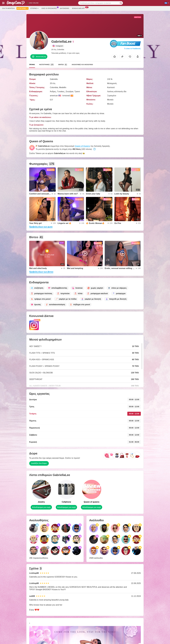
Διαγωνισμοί (65, 8)
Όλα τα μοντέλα (8, 8)
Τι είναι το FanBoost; (132, 49)
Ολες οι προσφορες (50, 8)
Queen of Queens (82, 146)
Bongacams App (79, 8)
